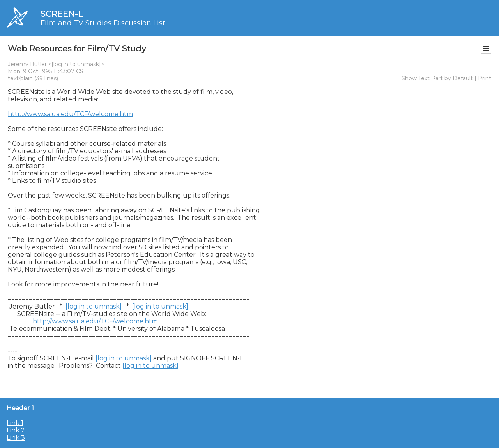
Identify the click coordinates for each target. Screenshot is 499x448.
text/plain (20, 78)
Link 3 (16, 438)
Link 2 (16, 430)
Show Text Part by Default (437, 78)
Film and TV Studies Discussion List (103, 23)
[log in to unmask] (76, 64)
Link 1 (15, 423)
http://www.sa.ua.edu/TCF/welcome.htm (70, 114)
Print (485, 78)
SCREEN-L (62, 14)
